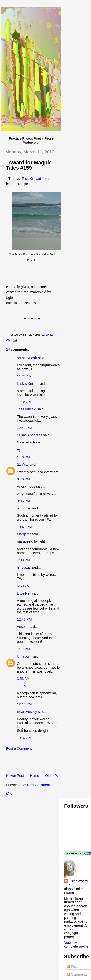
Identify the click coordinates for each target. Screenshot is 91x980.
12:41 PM (24, 619)
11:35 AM (24, 402)
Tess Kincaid (31, 179)
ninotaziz (24, 508)
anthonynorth (27, 358)
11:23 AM (24, 376)
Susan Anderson (30, 435)
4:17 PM (23, 649)
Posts (73, 967)
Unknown (24, 656)
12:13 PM (24, 704)
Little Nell (24, 593)
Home (34, 776)
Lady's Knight (27, 384)
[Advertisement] (46, 763)
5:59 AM (23, 586)
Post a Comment (19, 748)
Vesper (22, 627)
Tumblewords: (78, 883)
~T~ (20, 686)
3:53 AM (23, 679)
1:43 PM (23, 457)
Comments (77, 974)
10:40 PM (24, 527)
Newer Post (15, 776)
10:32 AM (24, 738)
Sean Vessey (27, 712)
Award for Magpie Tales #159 (29, 165)
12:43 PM (24, 428)
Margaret (24, 534)
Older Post (53, 776)
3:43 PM (23, 479)
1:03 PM (23, 560)
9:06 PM (23, 501)
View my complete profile (76, 944)
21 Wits (23, 465)
